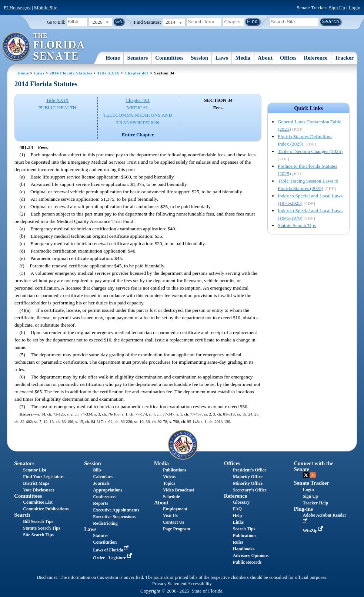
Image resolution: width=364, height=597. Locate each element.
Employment (175, 509)
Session (199, 58)
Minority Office (248, 483)
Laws (222, 58)
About (265, 58)
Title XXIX (108, 73)
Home (113, 58)
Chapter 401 (137, 73)
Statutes (101, 536)
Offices (288, 58)
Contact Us (173, 522)
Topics (169, 483)
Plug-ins (303, 509)
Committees (169, 58)
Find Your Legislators (44, 477)
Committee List (38, 502)
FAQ (237, 509)
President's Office (250, 470)
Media (243, 58)
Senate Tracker (312, 483)
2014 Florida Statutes (71, 73)
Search (22, 515)
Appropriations (108, 490)
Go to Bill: (56, 22)
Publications (175, 470)
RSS (313, 475)
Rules (238, 542)
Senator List (35, 470)
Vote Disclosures (39, 490)
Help (238, 516)
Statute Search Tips (297, 225)
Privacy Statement (169, 584)
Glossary (241, 502)
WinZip (314, 531)
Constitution (105, 542)
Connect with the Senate (314, 466)
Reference (315, 58)
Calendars (103, 477)
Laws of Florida (111, 550)
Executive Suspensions (114, 517)
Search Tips (244, 529)
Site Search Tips (38, 535)
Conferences (105, 497)
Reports (101, 503)
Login (354, 8)
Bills (97, 470)
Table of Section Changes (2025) (310, 151)
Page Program (176, 529)
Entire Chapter (138, 135)
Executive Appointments (116, 510)
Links (238, 522)
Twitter (306, 475)
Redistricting (105, 523)
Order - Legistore (113, 558)
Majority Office (248, 477)
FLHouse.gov (17, 8)
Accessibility (200, 584)
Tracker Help (316, 503)
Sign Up (337, 8)
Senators (138, 58)
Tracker (344, 58)
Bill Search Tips (38, 521)
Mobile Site (46, 8)
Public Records (247, 562)
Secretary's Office (250, 490)
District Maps (36, 483)
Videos (169, 477)
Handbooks (244, 549)
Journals (101, 483)
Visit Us (170, 516)
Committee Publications (46, 509)
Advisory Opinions (251, 556)
